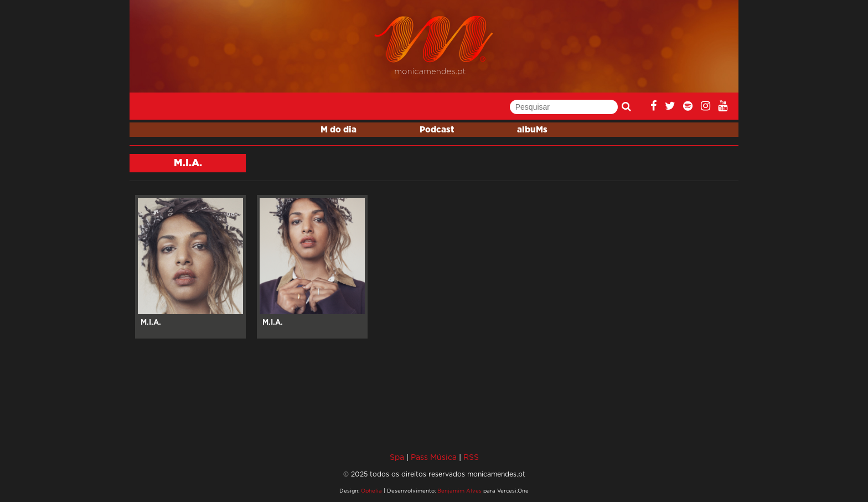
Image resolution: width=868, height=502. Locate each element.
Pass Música (434, 457)
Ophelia (371, 491)
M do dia (339, 130)
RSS (471, 457)
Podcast (437, 130)
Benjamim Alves (459, 491)
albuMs (532, 130)
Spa (397, 457)
